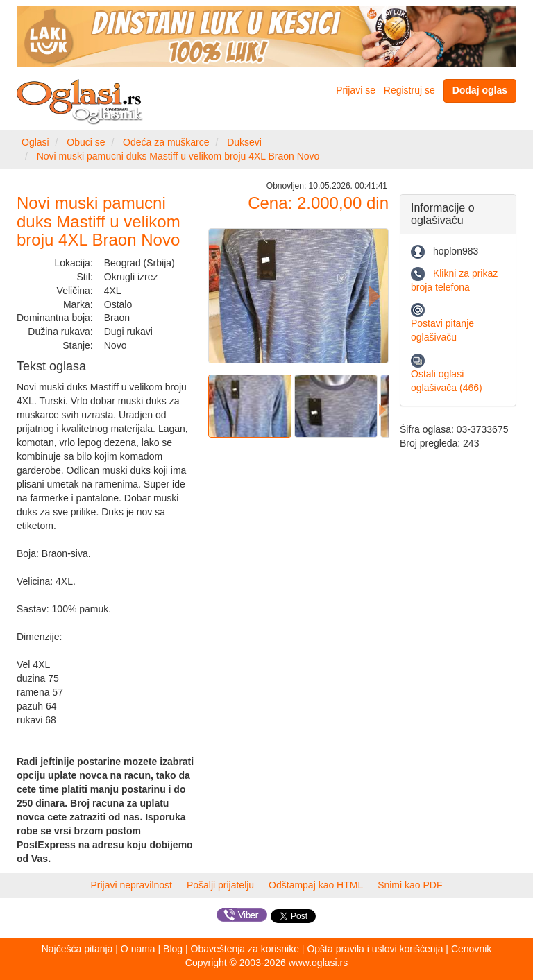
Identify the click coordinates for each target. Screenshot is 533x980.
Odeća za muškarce (166, 142)
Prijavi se (356, 90)
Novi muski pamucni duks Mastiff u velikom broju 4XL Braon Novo (178, 156)
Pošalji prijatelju (220, 885)
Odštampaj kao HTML (316, 885)
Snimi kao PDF (410, 885)
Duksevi (244, 142)
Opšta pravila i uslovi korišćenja (375, 949)
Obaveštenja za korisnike (245, 949)
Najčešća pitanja (77, 949)
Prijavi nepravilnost (132, 885)
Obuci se (86, 142)
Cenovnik (471, 949)
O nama (138, 949)
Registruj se (409, 90)
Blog (173, 949)
